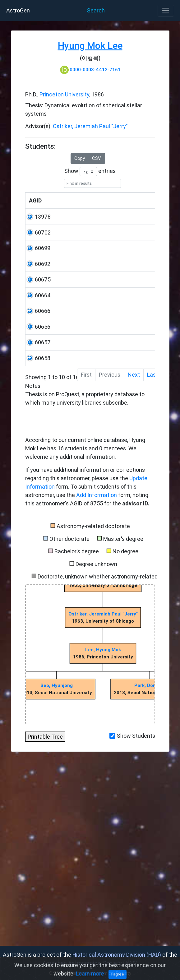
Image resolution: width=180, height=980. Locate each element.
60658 (37, 526)
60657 (37, 493)
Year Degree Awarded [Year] (138, 209)
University (97, 217)
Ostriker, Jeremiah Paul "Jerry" (90, 126)
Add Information (97, 680)
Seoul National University (96, 274)
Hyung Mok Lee (90, 46)
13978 (37, 233)
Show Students (136, 920)
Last (152, 559)
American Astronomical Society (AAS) (90, 963)
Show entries (90, 172)
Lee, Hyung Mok (103, 834)
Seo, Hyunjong (57, 870)
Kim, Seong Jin (60, 502)
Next (134, 559)
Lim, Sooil (64, 428)
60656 (37, 461)
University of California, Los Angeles (101, 242)
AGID (35, 217)
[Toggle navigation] (166, 11)
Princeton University (64, 94)
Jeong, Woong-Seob (62, 307)
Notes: (90, 391)
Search (96, 10)
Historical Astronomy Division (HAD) (117, 955)
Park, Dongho (149, 870)
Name (60, 217)
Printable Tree (45, 921)
